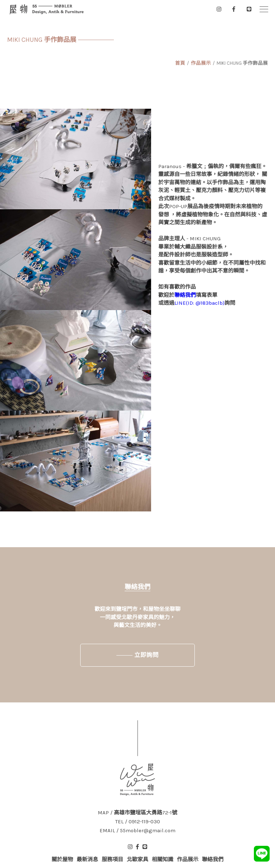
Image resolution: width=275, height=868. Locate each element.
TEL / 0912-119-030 (138, 822)
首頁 (180, 63)
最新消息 (87, 859)
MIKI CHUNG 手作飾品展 (242, 63)
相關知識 (163, 859)
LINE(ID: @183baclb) (199, 303)
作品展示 (201, 63)
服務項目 (112, 859)
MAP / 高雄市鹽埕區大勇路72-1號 (137, 813)
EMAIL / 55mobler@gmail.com (137, 831)
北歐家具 (137, 859)
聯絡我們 (185, 295)
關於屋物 (62, 859)
